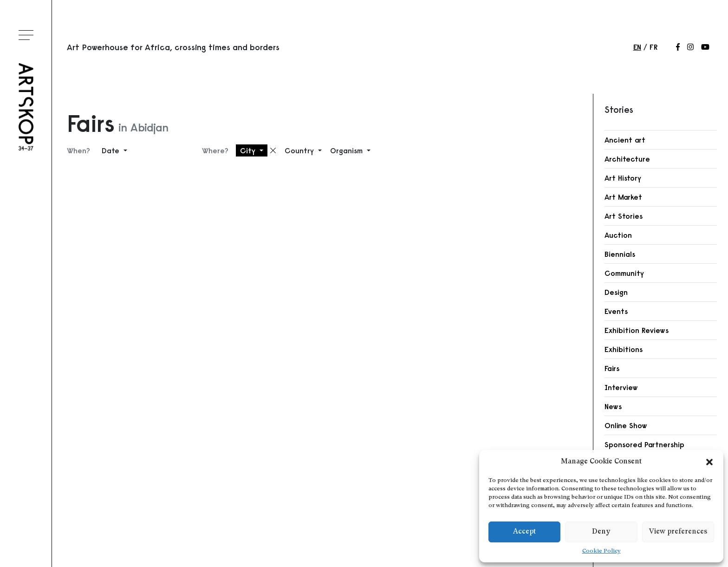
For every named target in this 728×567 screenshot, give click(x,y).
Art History (623, 178)
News (613, 406)
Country (300, 150)
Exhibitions (624, 349)
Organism (348, 150)
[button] (709, 462)
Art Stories (624, 216)
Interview (621, 387)
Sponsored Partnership (644, 444)
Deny (601, 532)
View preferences (678, 532)
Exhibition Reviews (637, 330)
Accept (524, 532)
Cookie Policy (601, 551)
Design (616, 292)
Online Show (626, 425)
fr (653, 47)
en (637, 47)
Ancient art (625, 140)
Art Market (623, 197)
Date (112, 150)
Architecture (627, 159)
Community (624, 273)
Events (616, 311)
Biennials (620, 254)
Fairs (612, 368)
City (249, 150)
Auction (618, 235)
